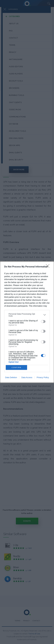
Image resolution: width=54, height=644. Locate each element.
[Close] (49, 267)
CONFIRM (16, 367)
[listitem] (27, 315)
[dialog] (27, 322)
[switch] (43, 322)
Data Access (27, 377)
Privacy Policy (43, 377)
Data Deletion (11, 377)
